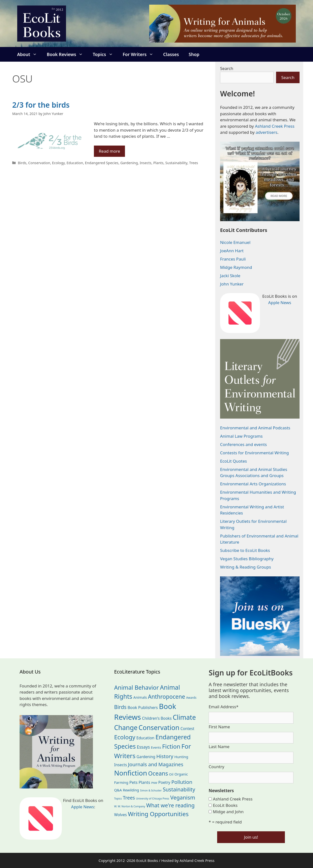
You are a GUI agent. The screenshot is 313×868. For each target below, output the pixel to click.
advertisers (267, 132)
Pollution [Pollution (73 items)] (182, 782)
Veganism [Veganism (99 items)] (183, 797)
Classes (171, 54)
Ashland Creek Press (275, 126)
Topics (105, 54)
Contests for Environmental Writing (254, 453)
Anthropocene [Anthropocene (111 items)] (167, 697)
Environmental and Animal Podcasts (255, 428)
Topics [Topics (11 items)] (118, 799)
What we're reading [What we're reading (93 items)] (170, 805)
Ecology (58, 163)
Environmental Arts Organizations (253, 484)
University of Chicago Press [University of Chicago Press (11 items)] (153, 799)
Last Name (219, 747)
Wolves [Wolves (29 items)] (121, 815)
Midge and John (228, 812)
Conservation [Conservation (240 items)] (159, 727)
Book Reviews (67, 54)
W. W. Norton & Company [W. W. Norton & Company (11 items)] (130, 806)
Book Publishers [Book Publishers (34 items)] (143, 707)
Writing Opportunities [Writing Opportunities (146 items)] (158, 814)
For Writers (141, 54)
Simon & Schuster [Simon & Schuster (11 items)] (151, 790)
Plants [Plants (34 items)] (144, 782)
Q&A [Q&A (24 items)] (118, 790)
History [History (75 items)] (165, 756)
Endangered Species (102, 163)
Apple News (280, 303)
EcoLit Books (225, 805)
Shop (194, 54)
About (29, 54)
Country (216, 767)
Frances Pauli (233, 259)
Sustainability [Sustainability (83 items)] (179, 789)
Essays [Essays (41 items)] (143, 747)
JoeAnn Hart (232, 251)
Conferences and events (243, 444)
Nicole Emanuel (235, 242)
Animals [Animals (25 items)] (140, 697)
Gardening (129, 163)
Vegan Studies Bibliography (247, 559)
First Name (219, 727)
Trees (194, 163)
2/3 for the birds (41, 105)
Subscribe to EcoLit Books (245, 550)
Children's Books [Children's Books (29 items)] (157, 718)
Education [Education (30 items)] (145, 738)
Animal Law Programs (241, 436)
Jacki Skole (230, 276)
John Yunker (232, 284)
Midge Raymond (236, 267)
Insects (145, 163)
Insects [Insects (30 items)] (121, 765)
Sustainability (176, 163)
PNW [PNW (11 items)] (154, 783)
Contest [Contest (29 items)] (187, 729)
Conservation (39, 163)
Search (227, 68)
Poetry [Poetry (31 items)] (164, 782)
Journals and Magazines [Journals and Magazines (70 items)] (156, 764)
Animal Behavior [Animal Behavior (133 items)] (137, 687)
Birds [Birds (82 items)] (120, 707)
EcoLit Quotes (234, 461)
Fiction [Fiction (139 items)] (171, 746)
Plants (158, 163)
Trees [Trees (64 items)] (129, 798)
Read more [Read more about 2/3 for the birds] (109, 151)
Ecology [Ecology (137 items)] (125, 737)
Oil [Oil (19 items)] (171, 774)
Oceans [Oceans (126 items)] (158, 773)
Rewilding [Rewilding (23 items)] (131, 790)
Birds (22, 163)
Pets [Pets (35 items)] (133, 782)
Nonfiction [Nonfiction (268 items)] (131, 773)
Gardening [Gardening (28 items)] (146, 757)
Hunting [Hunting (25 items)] (181, 757)
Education (75, 163)
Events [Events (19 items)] (156, 747)
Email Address (224, 707)
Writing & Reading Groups (246, 567)
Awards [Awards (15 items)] (191, 698)
